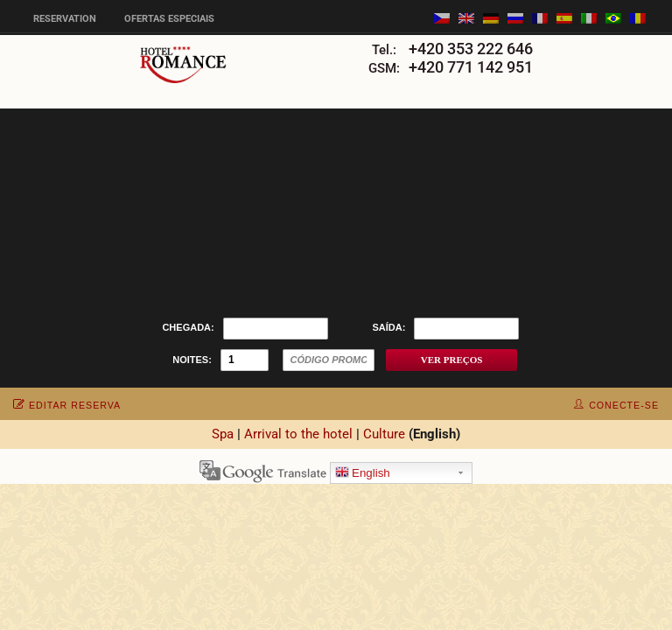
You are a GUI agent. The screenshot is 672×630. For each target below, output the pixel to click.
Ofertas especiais (169, 19)
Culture (384, 434)
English (363, 474)
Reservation (65, 19)
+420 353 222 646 (471, 49)
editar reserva (67, 405)
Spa (223, 434)
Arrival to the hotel (298, 434)
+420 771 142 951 (471, 67)
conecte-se (616, 405)
